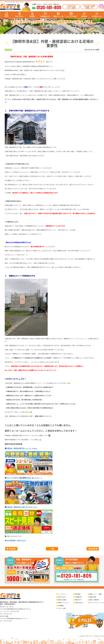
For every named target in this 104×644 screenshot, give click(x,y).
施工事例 (84, 16)
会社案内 (32, 16)
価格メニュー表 (58, 16)
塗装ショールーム (63, 603)
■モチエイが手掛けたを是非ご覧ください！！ (24, 478)
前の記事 (92, 549)
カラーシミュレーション (97, 603)
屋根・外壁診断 (94, 600)
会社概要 (61, 605)
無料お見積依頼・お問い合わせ (15, 540)
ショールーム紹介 (71, 16)
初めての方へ (19, 16)
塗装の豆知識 (8, 50)
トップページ (62, 594)
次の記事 (12, 549)
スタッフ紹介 (62, 608)
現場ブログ (78, 600)
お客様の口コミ (45, 16)
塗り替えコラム (97, 16)
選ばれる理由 (62, 600)
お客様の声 (78, 597)
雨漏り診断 (93, 597)
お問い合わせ (79, 603)
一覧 (52, 549)
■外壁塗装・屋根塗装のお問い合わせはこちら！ (21, 507)
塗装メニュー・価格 (95, 594)
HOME (6, 16)
